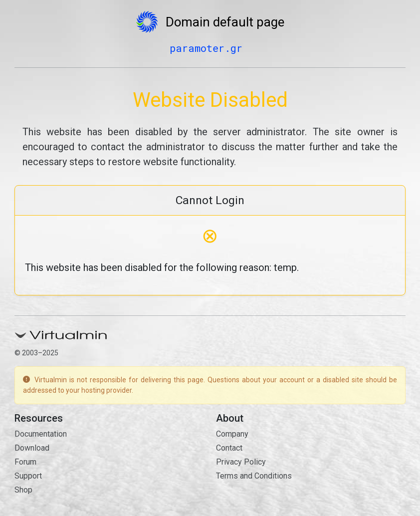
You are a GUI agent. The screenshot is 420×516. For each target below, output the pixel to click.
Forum (25, 462)
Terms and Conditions (254, 476)
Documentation (41, 434)
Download (32, 448)
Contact (229, 448)
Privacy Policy (241, 462)
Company (232, 434)
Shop (23, 490)
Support (28, 476)
